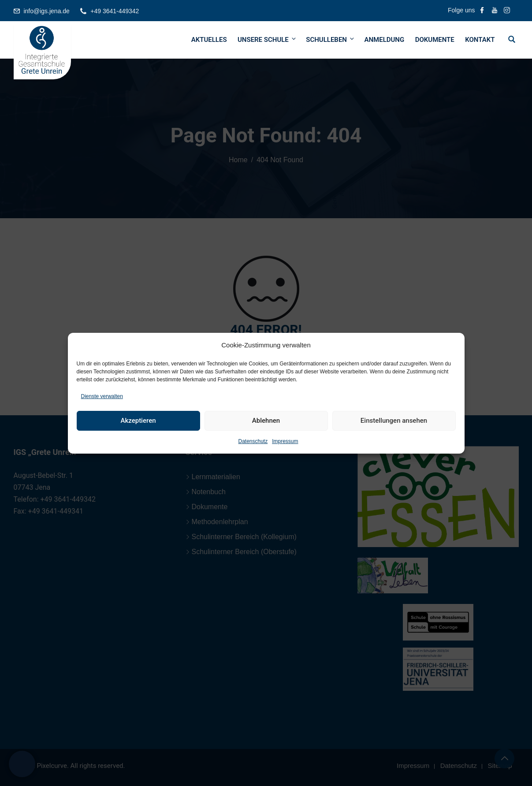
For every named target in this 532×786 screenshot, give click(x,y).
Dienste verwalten (102, 396)
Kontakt (480, 40)
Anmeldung (384, 40)
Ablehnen (266, 421)
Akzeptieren (138, 421)
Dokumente (435, 40)
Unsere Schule (267, 39)
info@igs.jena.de (47, 11)
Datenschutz (253, 441)
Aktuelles (209, 40)
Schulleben (331, 39)
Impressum (285, 441)
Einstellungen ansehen (394, 421)
